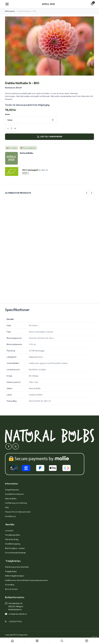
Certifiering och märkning (16, 503)
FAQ (7, 507)
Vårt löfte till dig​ (12, 539)
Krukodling (10, 585)
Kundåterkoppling (13, 544)
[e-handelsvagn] (92, 4)
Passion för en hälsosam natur (18, 512)
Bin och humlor (11, 589)
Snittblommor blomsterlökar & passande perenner (26, 580)
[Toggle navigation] (7, 4)
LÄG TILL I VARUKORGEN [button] (49, 137)
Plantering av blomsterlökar (17, 567)
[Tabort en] (8, 128)
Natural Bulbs (11, 499)
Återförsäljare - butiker (15, 548)
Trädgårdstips (11, 571)
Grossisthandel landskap (15, 553)
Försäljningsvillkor (13, 535)
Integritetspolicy (12, 490)
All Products (10, 11)
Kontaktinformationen (14, 494)
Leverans (9, 531)
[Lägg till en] (15, 128)
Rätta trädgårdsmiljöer (15, 576)
